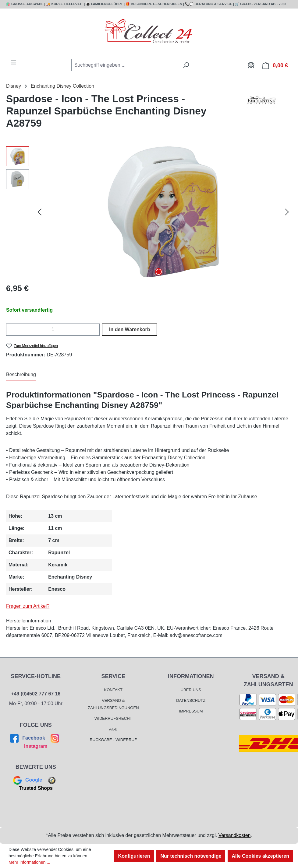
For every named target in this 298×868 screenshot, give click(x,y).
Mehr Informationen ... (29, 862)
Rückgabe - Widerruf (113, 740)
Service (113, 676)
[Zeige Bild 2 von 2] (168, 272)
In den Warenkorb (130, 329)
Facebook (28, 738)
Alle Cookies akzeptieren (260, 856)
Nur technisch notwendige (191, 856)
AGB (113, 729)
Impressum (191, 711)
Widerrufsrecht (113, 718)
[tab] (21, 375)
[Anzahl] (53, 330)
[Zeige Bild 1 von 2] (159, 272)
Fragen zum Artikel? (28, 606)
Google (28, 780)
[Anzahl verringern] (10, 330)
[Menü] (13, 62)
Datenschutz (191, 700)
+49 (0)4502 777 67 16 (36, 694)
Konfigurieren (134, 856)
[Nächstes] (287, 212)
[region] (149, 212)
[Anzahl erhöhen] (96, 330)
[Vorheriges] (40, 212)
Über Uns (191, 690)
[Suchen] (186, 65)
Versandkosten (235, 835)
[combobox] (125, 65)
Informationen (191, 676)
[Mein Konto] (251, 65)
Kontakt (113, 690)
